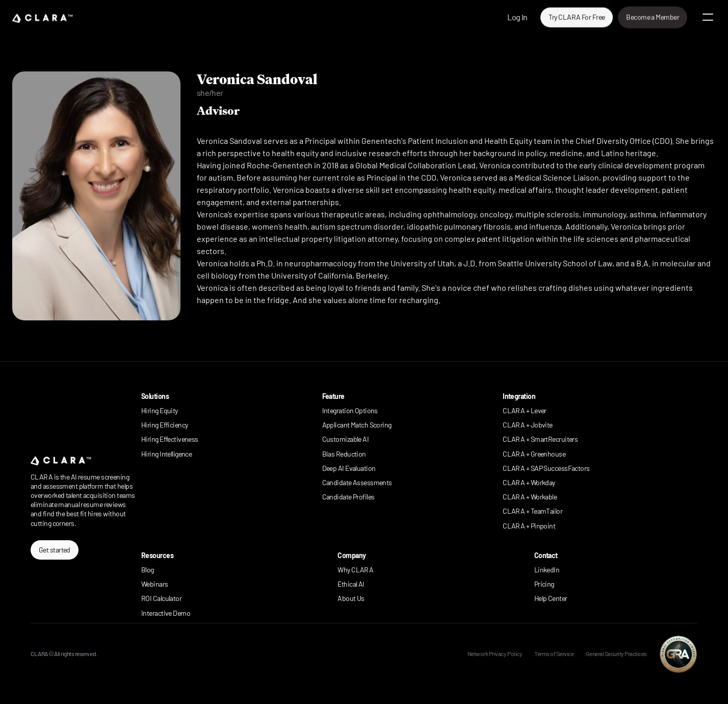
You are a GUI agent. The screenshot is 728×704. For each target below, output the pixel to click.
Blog (148, 570)
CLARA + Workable (530, 497)
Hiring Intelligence (166, 454)
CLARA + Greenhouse (534, 454)
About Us (351, 598)
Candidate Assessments (357, 482)
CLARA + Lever (525, 410)
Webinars (155, 584)
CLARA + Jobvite (528, 425)
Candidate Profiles (348, 497)
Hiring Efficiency (164, 425)
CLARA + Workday (529, 482)
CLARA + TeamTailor (532, 511)
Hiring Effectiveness (170, 439)
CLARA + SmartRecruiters (540, 439)
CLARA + (517, 526)
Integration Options (350, 410)
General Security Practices (616, 653)
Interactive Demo (166, 613)
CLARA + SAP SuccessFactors (546, 468)
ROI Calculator (161, 598)
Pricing (544, 584)
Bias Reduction (344, 454)
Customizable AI (346, 439)
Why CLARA (355, 570)
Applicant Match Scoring (357, 425)
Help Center (551, 598)
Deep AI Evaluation (349, 468)
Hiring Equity (160, 410)
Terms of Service (554, 653)
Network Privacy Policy (495, 653)
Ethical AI (351, 584)
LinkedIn (547, 570)
